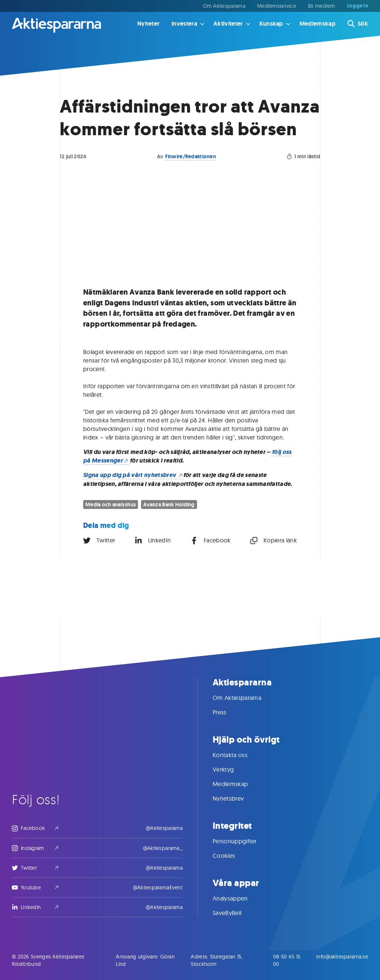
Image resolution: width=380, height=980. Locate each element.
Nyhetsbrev (236, 798)
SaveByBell (234, 913)
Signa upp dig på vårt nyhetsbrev (133, 475)
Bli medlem (322, 6)
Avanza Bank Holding (169, 504)
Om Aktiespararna (224, 6)
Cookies (231, 856)
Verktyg (231, 769)
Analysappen (238, 898)
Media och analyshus (111, 504)
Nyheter (148, 24)
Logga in (358, 6)
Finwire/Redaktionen (191, 156)
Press (227, 712)
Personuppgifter (242, 841)
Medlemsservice (277, 6)
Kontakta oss (237, 755)
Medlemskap (317, 24)
